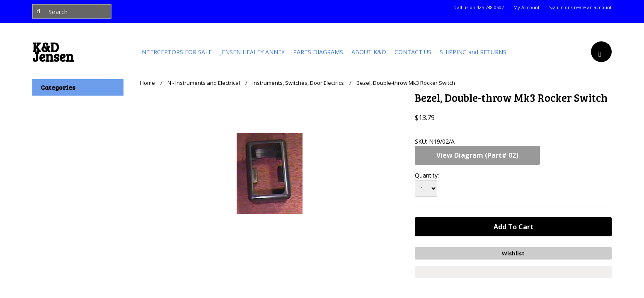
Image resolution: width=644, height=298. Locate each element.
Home (148, 83)
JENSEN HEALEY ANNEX (252, 52)
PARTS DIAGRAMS (318, 52)
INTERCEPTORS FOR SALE (176, 52)
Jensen (53, 54)
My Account (527, 7)
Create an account (591, 7)
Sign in (556, 7)
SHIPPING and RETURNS (473, 52)
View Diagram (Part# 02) (477, 155)
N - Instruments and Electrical (204, 83)
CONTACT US (413, 52)
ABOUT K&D (369, 52)
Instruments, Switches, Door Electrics (298, 83)
